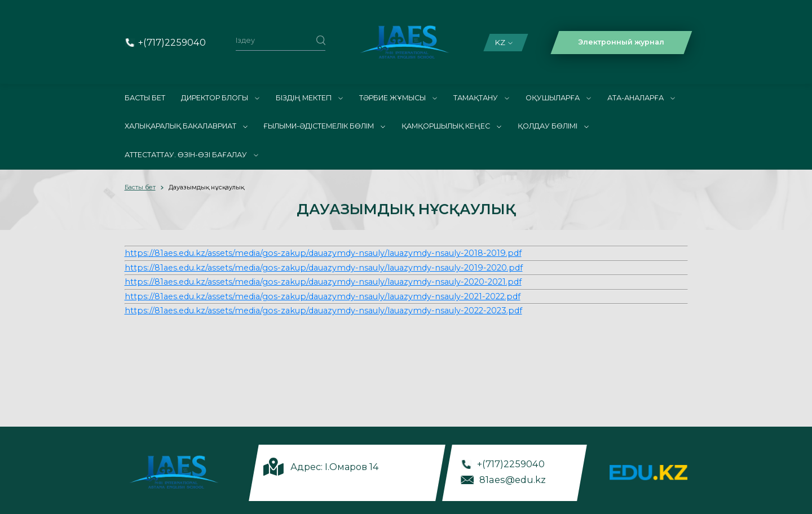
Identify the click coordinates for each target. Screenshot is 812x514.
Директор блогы (220, 98)
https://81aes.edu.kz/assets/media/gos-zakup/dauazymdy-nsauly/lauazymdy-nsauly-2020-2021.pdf (323, 282)
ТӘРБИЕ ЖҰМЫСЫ (398, 98)
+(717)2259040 (172, 42)
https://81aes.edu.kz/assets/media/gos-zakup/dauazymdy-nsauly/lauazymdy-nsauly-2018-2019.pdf (323, 253)
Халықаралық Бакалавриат (186, 126)
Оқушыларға (558, 98)
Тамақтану (481, 98)
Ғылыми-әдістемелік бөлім (324, 126)
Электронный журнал (621, 42)
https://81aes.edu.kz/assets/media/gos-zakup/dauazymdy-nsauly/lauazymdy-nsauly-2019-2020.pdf (324, 268)
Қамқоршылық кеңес (451, 126)
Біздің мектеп (309, 98)
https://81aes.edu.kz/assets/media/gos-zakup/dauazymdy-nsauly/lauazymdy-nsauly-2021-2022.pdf (323, 296)
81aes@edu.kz (513, 479)
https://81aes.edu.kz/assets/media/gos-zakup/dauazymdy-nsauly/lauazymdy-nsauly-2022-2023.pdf (323, 311)
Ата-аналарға (641, 98)
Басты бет (145, 98)
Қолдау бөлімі (553, 126)
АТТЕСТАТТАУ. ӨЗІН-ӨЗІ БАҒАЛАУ (191, 155)
